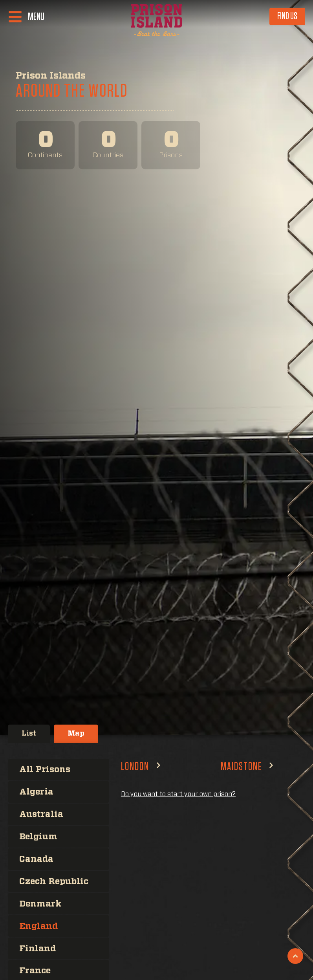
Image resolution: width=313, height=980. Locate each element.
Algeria (37, 792)
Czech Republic (55, 881)
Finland (38, 947)
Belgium (39, 836)
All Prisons (45, 769)
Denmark (41, 903)
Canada (37, 859)
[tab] (29, 734)
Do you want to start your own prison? (178, 794)
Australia (42, 814)
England (39, 925)
